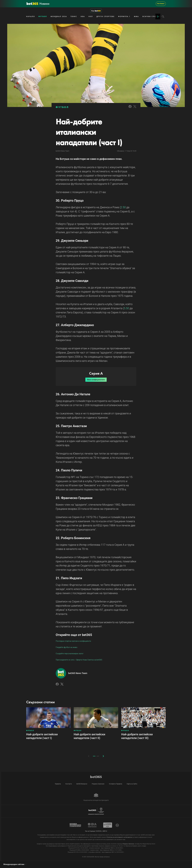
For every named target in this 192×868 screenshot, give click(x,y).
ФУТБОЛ (43, 16)
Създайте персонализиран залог (70, 654)
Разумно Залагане (98, 784)
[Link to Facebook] (130, 108)
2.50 (123, 207)
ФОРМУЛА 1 (124, 16)
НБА (83, 16)
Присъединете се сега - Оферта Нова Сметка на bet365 (79, 660)
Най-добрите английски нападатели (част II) (89, 736)
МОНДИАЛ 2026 (59, 16)
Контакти (69, 784)
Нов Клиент (161, 4)
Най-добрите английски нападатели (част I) (42, 736)
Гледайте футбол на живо (66, 647)
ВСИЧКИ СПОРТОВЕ (152, 16)
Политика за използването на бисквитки (119, 837)
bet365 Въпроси (82, 784)
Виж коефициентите (96, 380)
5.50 (126, 308)
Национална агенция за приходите (96, 800)
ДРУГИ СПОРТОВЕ (106, 16)
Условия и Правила (116, 784)
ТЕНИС (74, 16)
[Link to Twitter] (135, 108)
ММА (136, 16)
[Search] (163, 17)
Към (96, 11)
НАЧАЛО (30, 16)
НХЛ (91, 16)
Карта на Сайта (132, 784)
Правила (58, 784)
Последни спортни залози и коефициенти (73, 641)
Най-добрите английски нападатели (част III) (137, 736)
